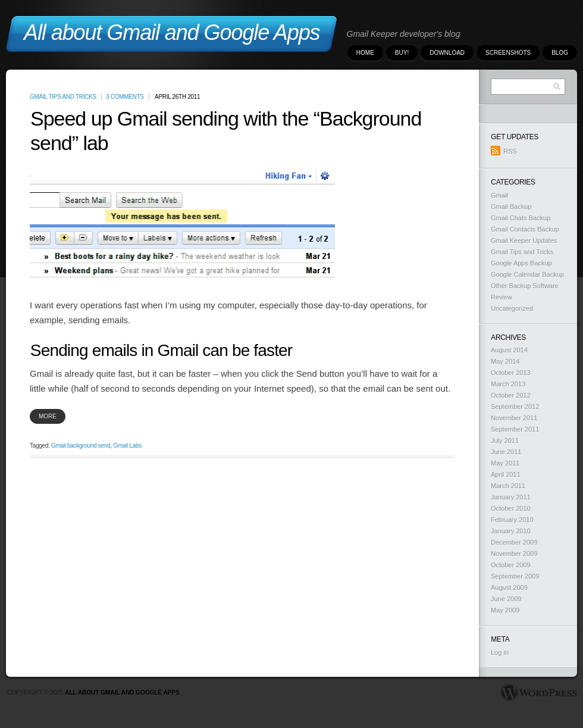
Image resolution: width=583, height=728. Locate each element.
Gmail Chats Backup (521, 218)
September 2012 (515, 407)
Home (365, 53)
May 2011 (505, 463)
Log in (500, 652)
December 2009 (514, 542)
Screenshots (508, 53)
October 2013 (511, 373)
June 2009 (506, 599)
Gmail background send (81, 446)
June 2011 (506, 452)
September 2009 (515, 576)
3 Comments (125, 97)
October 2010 (511, 508)
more (48, 416)
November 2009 (514, 554)
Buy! (402, 53)
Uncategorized (512, 308)
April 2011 (506, 474)
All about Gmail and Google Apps (122, 693)
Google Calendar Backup (527, 274)
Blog (560, 53)
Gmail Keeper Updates (524, 240)
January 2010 (511, 531)
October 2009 (511, 565)
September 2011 (515, 429)
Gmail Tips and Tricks (63, 97)
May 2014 (505, 361)
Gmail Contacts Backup (525, 229)
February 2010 (512, 520)
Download (447, 53)
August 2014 (509, 350)
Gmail (499, 195)
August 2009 (509, 588)
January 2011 (511, 497)
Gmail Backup (511, 207)
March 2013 (508, 384)
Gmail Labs (127, 446)
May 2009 (505, 610)
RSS (504, 151)
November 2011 (514, 418)
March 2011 (508, 486)
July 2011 (505, 440)
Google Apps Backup (521, 263)
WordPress (539, 693)
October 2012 (511, 395)
